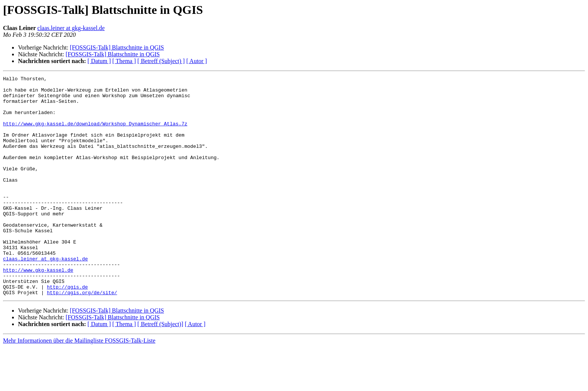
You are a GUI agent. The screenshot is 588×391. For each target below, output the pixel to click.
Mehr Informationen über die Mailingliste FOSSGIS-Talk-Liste (79, 384)
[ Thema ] (124, 61)
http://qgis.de (67, 329)
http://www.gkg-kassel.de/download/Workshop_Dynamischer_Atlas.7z (95, 134)
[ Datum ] (99, 61)
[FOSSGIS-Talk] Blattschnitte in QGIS (117, 47)
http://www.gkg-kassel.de (38, 309)
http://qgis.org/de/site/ (82, 336)
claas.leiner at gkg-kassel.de (71, 28)
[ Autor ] (197, 61)
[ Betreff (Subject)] (160, 368)
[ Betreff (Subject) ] (161, 61)
